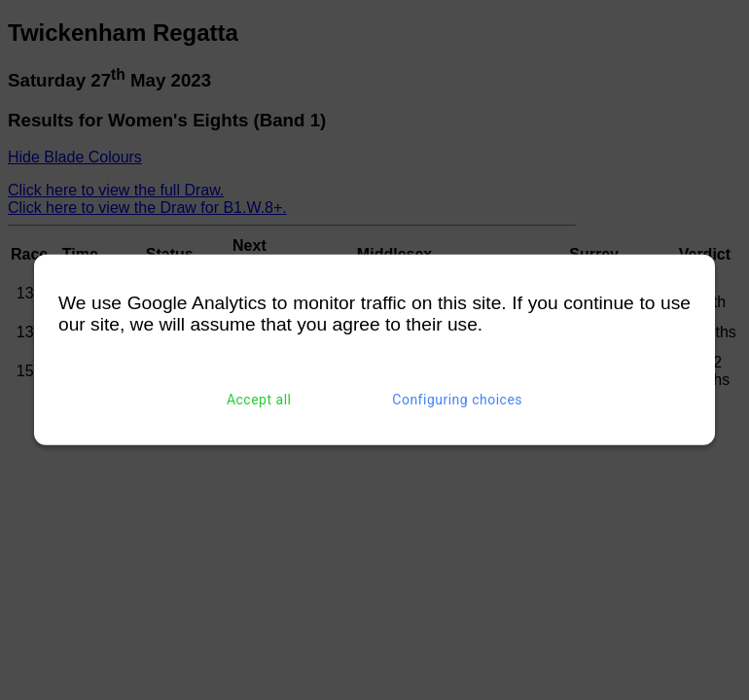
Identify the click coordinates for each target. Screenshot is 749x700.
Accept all (259, 400)
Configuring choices (457, 400)
